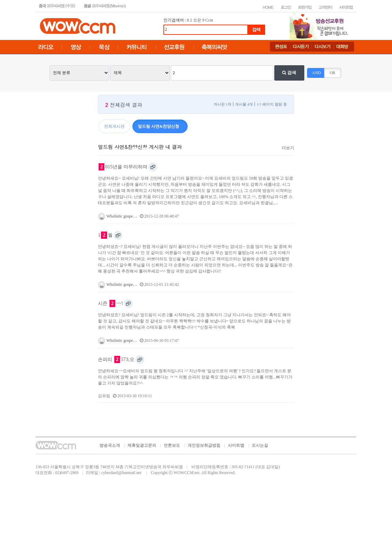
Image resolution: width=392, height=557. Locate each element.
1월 (105, 235)
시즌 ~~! (110, 303)
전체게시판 (114, 126)
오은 (197, 20)
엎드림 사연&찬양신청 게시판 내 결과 (140, 147)
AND (317, 73)
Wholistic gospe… (117, 216)
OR (332, 73)
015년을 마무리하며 (123, 167)
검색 (289, 73)
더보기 (288, 148)
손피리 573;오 (116, 359)
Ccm (209, 20)
